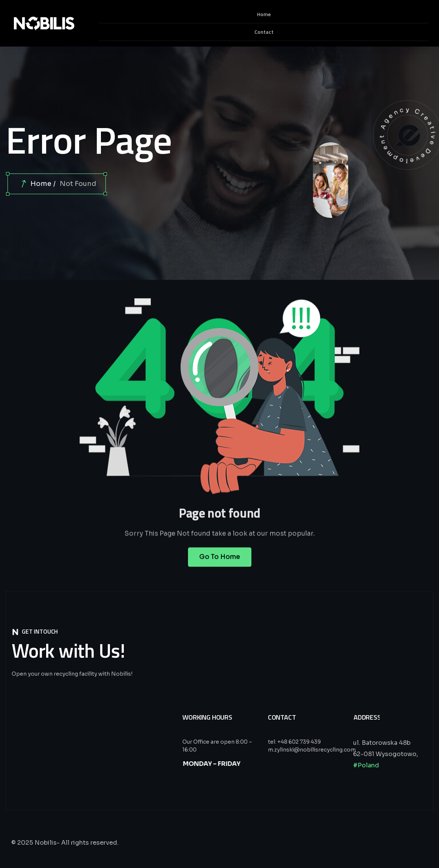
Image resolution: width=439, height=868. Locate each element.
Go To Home (220, 564)
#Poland (366, 765)
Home (41, 184)
